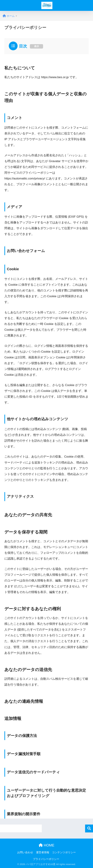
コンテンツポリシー (64, 852)
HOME (46, 845)
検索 (89, 828)
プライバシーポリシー (46, 859)
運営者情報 (43, 852)
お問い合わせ (25, 852)
